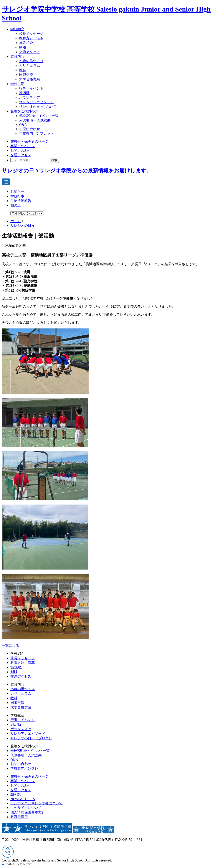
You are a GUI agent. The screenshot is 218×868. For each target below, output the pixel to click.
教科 (23, 70)
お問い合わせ (30, 129)
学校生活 (17, 84)
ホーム (16, 221)
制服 (23, 47)
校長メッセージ (31, 34)
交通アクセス (30, 52)
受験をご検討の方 (24, 111)
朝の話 (16, 205)
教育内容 (17, 56)
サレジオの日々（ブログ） (31, 738)
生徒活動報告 (21, 201)
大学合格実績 (30, 79)
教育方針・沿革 (31, 38)
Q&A (23, 125)
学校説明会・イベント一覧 (39, 116)
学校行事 (17, 196)
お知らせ (17, 192)
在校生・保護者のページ (30, 141)
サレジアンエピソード (36, 102)
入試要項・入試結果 (35, 120)
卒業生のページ (23, 146)
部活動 (24, 93)
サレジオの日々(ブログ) (38, 107)
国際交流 (26, 75)
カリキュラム (30, 66)
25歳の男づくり (31, 61)
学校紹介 (17, 29)
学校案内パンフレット (36, 133)
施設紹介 (26, 43)
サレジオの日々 (23, 226)
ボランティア (30, 97)
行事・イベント (31, 88)
